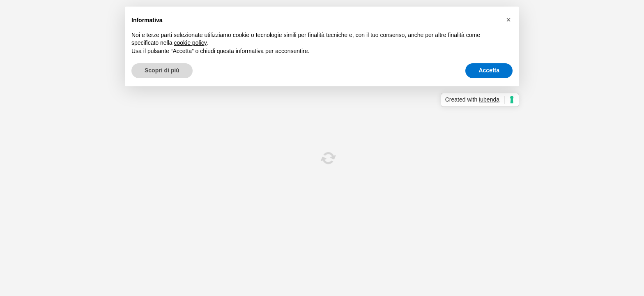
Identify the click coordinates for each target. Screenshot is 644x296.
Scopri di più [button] (162, 70)
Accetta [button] (489, 70)
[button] (508, 20)
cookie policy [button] (190, 43)
